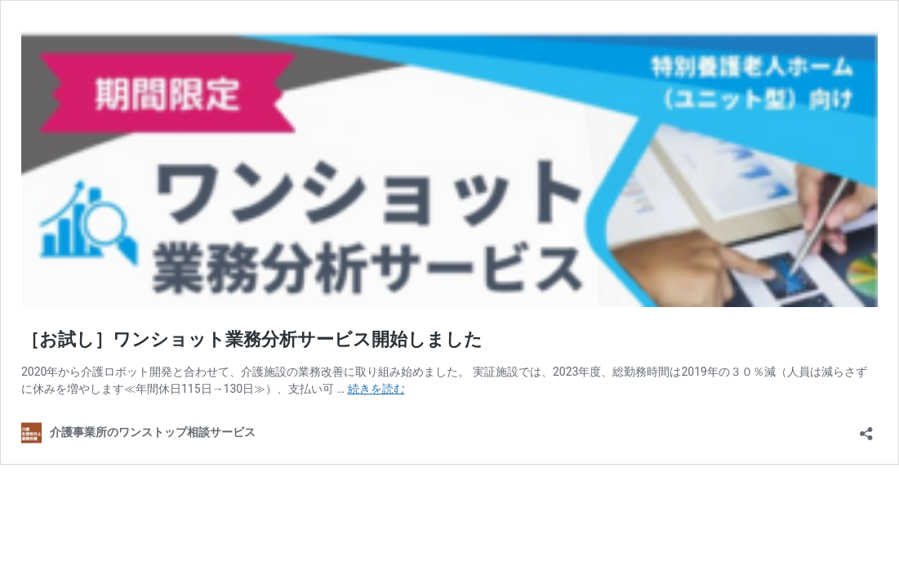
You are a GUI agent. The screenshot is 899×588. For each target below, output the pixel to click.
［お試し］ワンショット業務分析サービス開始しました (252, 339)
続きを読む (376, 389)
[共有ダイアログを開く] (866, 428)
